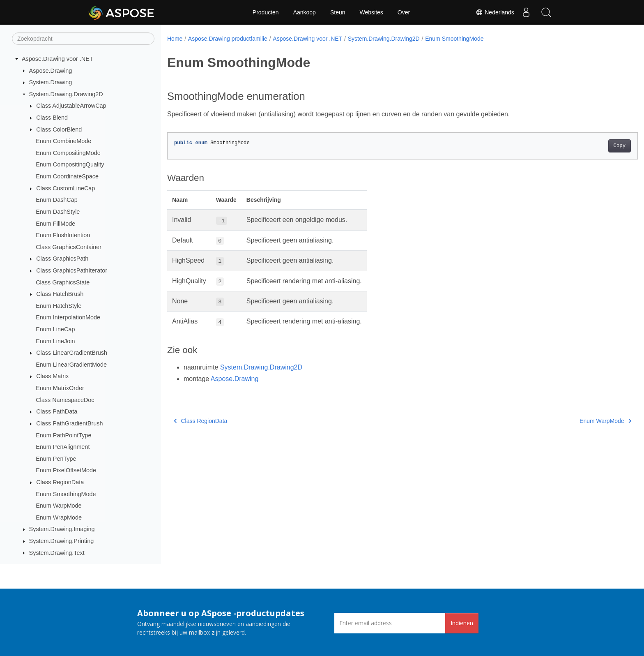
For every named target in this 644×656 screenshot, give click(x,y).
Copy (587, 146)
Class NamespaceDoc (65, 400)
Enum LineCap (55, 329)
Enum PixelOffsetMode (66, 470)
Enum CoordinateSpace (67, 176)
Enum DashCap (57, 200)
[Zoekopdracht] (83, 39)
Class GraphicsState (63, 282)
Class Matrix (52, 376)
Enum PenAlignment (63, 447)
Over (404, 12)
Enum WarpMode (59, 506)
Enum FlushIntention (63, 235)
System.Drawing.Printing (62, 541)
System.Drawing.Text (57, 553)
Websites (371, 12)
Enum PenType (56, 459)
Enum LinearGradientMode (71, 365)
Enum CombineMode (63, 141)
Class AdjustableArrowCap (71, 106)
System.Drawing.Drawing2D (66, 94)
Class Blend (52, 118)
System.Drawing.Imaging (62, 529)
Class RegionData (60, 482)
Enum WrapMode (59, 517)
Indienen (462, 623)
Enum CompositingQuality (70, 164)
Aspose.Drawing (51, 71)
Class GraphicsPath (62, 259)
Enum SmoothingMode (66, 494)
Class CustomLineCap (66, 188)
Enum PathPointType (63, 435)
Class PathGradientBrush (69, 423)
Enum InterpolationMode (68, 317)
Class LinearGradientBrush (72, 353)
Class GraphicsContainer (69, 247)
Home (175, 39)
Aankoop (305, 12)
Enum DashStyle (58, 212)
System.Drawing (51, 82)
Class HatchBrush (60, 294)
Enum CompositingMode (68, 153)
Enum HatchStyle (59, 306)
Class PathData (57, 411)
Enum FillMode (55, 224)
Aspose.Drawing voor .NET (57, 59)
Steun (338, 12)
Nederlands (494, 12)
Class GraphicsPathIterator (72, 270)
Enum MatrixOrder (60, 388)
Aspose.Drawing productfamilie (228, 39)
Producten (266, 12)
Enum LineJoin (55, 341)
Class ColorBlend (59, 129)
